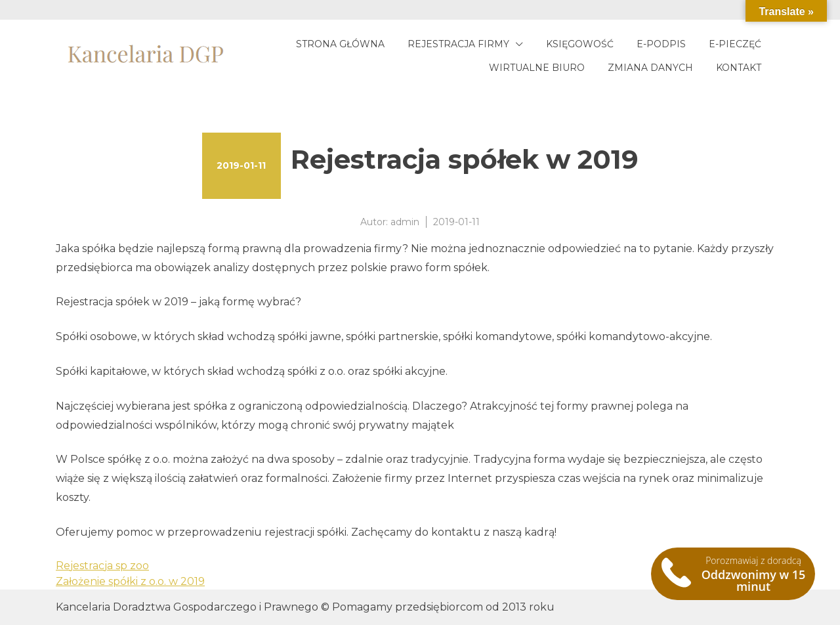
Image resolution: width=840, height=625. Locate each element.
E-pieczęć (735, 44)
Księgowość (580, 44)
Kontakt (739, 68)
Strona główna (340, 44)
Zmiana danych (650, 68)
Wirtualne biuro (537, 68)
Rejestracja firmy (458, 44)
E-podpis (661, 44)
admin (405, 222)
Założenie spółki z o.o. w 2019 (130, 581)
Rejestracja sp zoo (102, 566)
